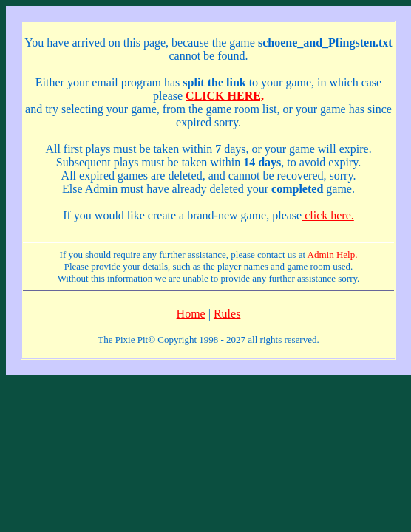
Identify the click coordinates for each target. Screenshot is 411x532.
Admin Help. (333, 255)
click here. (328, 215)
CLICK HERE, (225, 96)
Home (191, 314)
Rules (227, 314)
